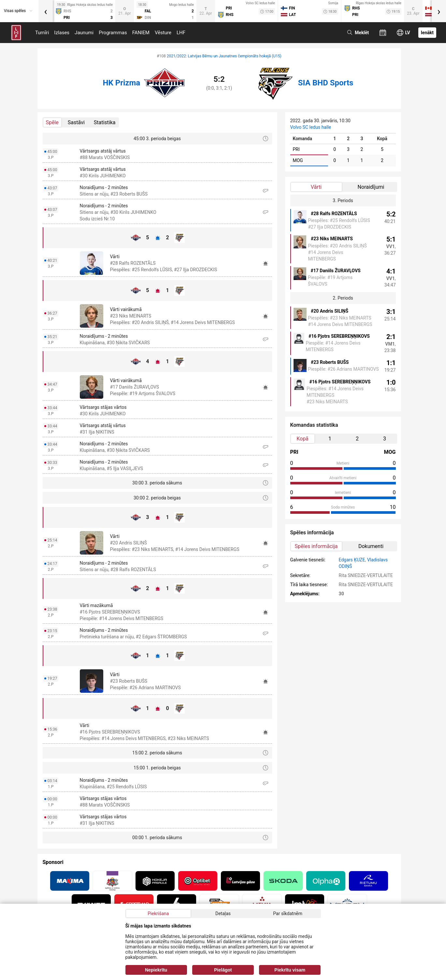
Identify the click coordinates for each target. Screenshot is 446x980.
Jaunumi (84, 33)
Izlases (62, 33)
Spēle (52, 122)
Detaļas (223, 913)
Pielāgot (223, 970)
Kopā (302, 439)
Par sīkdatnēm (288, 913)
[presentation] (46, 11)
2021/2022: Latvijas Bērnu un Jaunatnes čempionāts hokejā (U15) (224, 56)
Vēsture (163, 33)
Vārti (316, 187)
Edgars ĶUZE (352, 560)
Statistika (105, 122)
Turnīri (42, 33)
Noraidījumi (371, 187)
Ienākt (427, 33)
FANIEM (141, 33)
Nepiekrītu (156, 970)
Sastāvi (76, 122)
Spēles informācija (316, 546)
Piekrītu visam (290, 970)
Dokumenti (371, 546)
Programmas (113, 33)
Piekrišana (158, 913)
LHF (181, 33)
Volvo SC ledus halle (311, 127)
